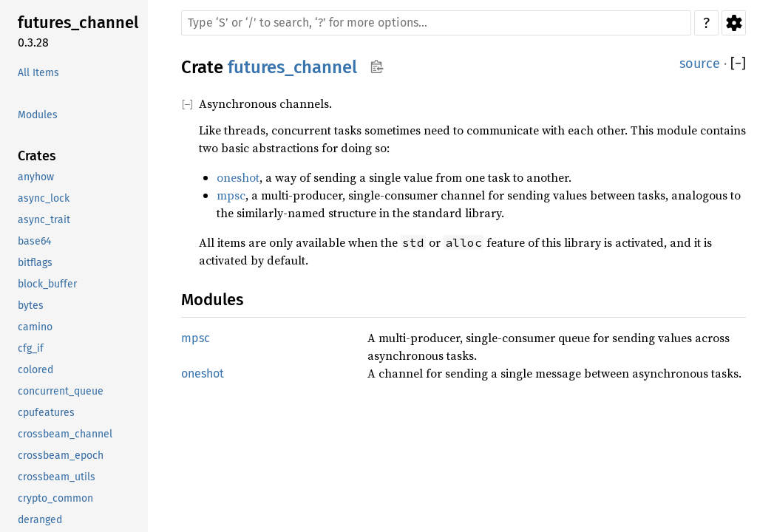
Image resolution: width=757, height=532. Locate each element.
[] (738, 64)
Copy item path (377, 66)
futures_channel (292, 67)
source (700, 64)
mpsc (231, 195)
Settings (734, 23)
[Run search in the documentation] (436, 23)
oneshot (238, 177)
